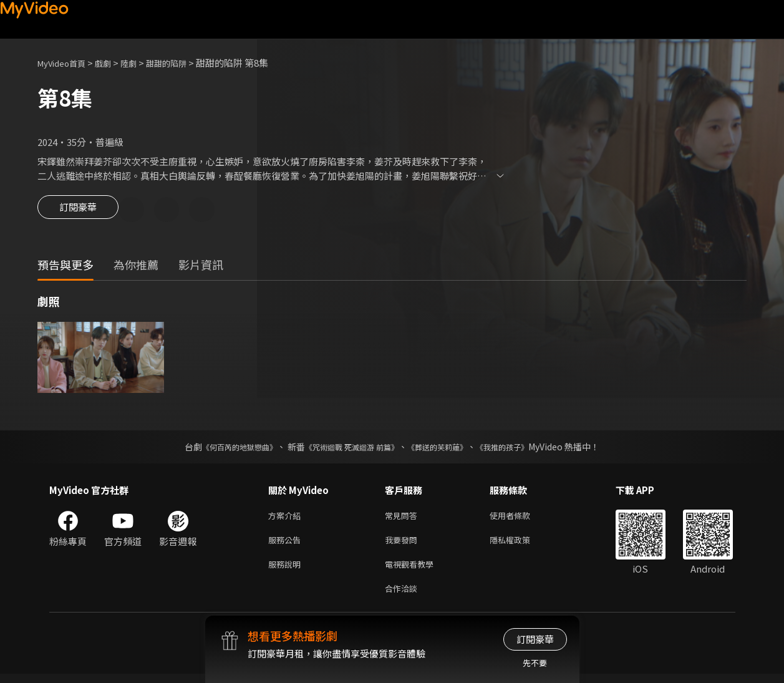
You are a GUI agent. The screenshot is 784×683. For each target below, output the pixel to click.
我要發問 (404, 544)
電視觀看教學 (413, 570)
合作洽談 (404, 597)
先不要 (535, 663)
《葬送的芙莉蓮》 (447, 448)
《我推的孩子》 (521, 448)
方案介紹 (287, 518)
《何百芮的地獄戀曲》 (223, 448)
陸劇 (141, 63)
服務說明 (287, 570)
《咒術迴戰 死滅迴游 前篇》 (349, 448)
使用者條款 (520, 518)
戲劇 (113, 63)
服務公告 (287, 544)
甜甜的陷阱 (183, 63)
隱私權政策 (520, 544)
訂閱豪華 (78, 211)
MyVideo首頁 (66, 63)
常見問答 (404, 518)
